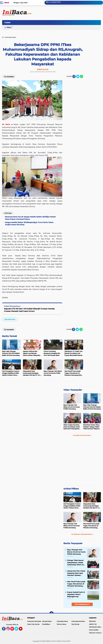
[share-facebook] (74, 76)
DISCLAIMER (94, 630)
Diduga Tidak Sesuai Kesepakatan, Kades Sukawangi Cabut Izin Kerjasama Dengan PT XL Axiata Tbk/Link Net (76, 563)
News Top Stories (33, 624)
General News (47, 621)
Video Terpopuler (73, 390)
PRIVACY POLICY (95, 633)
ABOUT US (93, 624)
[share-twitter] (78, 76)
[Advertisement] (58, 23)
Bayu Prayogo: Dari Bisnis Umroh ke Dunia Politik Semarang (72, 407)
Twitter (17, 630)
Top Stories (75, 624)
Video (9, 27)
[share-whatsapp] (81, 76)
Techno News (61, 624)
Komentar (9, 76)
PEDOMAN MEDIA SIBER (96, 627)
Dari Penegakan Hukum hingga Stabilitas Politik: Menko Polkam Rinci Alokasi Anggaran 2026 (72, 506)
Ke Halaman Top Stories (82, 435)
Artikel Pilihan (71, 489)
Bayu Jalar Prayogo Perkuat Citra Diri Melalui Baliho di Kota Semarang (92, 407)
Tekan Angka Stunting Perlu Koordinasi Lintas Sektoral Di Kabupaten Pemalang (72, 427)
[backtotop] (51, 613)
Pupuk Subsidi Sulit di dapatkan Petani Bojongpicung (76, 594)
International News (78, 621)
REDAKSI (92, 621)
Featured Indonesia (34, 621)
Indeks (7, 23)
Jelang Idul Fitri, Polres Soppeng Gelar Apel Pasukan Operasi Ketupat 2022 (76, 573)
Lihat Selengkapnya (82, 604)
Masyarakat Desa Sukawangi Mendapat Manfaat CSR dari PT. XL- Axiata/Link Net (92, 506)
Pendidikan (46, 624)
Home (7, 3)
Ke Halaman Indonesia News (82, 534)
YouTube (22, 630)
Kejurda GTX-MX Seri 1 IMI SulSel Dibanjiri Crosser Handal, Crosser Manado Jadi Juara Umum (29, 310)
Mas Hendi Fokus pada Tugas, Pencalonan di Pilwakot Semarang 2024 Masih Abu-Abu (91, 526)
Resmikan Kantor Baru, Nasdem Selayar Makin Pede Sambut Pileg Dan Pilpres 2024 (92, 427)
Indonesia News (10, 319)
